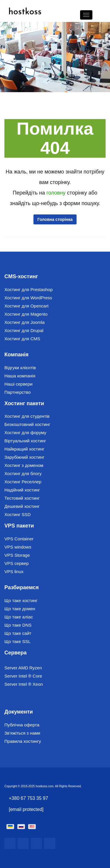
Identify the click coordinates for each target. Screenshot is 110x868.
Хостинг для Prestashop (29, 289)
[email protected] (26, 809)
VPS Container (19, 539)
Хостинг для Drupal (24, 330)
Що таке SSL (17, 641)
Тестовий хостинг (22, 498)
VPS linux (14, 571)
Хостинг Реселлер (23, 482)
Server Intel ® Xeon (24, 684)
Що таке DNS (18, 625)
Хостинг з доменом (24, 465)
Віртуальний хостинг (25, 441)
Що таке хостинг (21, 600)
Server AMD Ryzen (23, 668)
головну (57, 193)
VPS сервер (17, 563)
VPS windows (18, 547)
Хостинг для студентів (27, 416)
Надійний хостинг (22, 490)
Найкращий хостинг (24, 449)
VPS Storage (17, 555)
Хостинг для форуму (25, 433)
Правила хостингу (23, 741)
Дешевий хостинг (22, 506)
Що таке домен (20, 609)
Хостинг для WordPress (28, 298)
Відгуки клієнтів (20, 368)
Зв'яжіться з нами (22, 733)
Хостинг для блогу (23, 473)
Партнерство (18, 392)
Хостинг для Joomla (24, 322)
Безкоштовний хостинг (27, 424)
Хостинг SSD (18, 514)
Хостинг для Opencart (26, 306)
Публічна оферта (22, 725)
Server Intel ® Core (23, 676)
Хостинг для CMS (22, 339)
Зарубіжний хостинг (24, 457)
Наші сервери (18, 384)
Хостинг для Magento (26, 314)
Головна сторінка (55, 219)
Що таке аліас (19, 617)
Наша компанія (20, 376)
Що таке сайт (18, 633)
